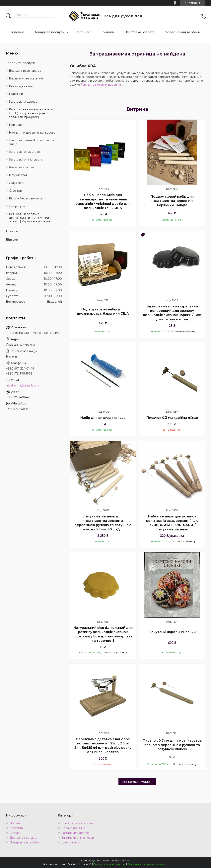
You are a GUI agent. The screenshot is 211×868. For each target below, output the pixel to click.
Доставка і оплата (140, 32)
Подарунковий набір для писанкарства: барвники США (103, 312)
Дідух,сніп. (16, 183)
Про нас (83, 32)
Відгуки (12, 239)
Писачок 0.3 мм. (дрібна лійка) (172, 418)
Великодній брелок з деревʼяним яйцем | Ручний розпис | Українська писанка (29, 218)
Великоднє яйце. (21, 86)
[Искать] (8, 16)
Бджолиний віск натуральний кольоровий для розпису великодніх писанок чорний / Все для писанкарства (172, 313)
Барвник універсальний (26, 78)
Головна (17, 32)
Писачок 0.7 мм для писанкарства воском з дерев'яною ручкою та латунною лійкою (172, 745)
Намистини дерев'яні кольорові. (32, 133)
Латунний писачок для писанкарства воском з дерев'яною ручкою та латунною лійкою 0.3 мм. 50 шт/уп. (103, 523)
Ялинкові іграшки (21, 167)
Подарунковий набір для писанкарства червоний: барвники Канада (172, 201)
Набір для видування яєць (103, 418)
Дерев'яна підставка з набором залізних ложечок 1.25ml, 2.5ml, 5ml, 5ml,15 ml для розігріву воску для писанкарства (103, 746)
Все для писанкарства (25, 71)
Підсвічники (18, 94)
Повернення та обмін (182, 32)
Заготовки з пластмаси (78, 838)
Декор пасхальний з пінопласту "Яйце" (32, 142)
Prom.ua (125, 861)
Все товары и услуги (136, 782)
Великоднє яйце (73, 828)
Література (17, 206)
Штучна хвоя (18, 175)
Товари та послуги (50, 32)
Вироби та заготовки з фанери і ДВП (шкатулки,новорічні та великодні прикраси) (32, 113)
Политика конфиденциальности (148, 864)
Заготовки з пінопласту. (26, 160)
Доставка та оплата (24, 838)
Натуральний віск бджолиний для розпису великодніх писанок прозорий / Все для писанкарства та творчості (103, 634)
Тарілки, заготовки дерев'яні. (101, 85)
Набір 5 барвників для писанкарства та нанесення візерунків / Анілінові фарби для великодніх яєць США (103, 201)
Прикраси (16, 125)
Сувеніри (15, 191)
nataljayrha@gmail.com (22, 385)
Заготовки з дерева (75, 833)
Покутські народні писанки (172, 632)
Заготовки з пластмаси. (26, 152)
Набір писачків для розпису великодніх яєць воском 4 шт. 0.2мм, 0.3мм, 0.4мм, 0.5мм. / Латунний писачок (172, 523)
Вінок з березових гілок (26, 198)
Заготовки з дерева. (23, 102)
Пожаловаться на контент (109, 864)
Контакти (108, 32)
